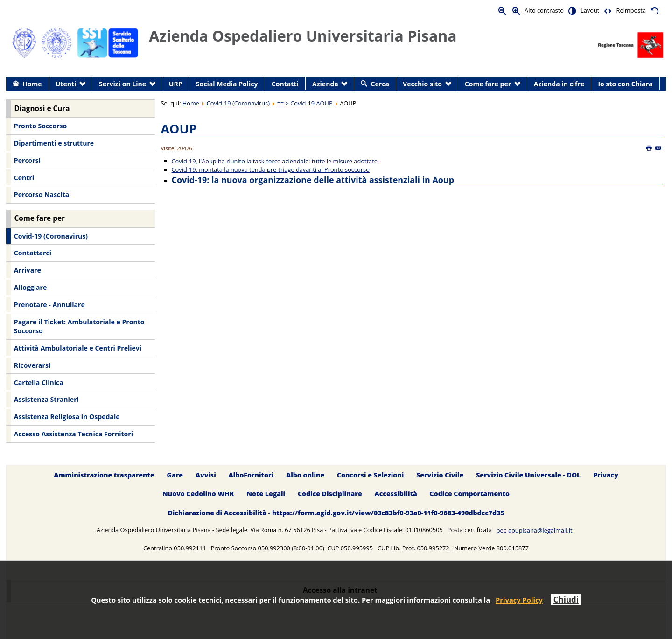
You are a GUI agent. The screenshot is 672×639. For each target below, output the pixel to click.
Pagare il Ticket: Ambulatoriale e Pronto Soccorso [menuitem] (79, 327)
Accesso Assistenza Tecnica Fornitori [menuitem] (73, 434)
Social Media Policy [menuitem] (227, 84)
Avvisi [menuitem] (206, 475)
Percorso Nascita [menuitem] (42, 194)
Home (191, 103)
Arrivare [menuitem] (28, 270)
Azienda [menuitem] (325, 84)
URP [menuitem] (176, 84)
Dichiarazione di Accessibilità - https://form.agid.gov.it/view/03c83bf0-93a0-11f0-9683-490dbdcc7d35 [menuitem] (336, 513)
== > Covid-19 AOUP (305, 103)
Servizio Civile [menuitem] (440, 475)
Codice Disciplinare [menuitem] (330, 494)
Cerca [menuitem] (380, 84)
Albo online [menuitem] (305, 475)
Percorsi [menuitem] (27, 160)
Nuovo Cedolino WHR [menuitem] (198, 494)
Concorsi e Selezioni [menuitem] (370, 475)
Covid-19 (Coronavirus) (238, 103)
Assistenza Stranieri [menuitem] (46, 399)
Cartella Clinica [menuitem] (39, 383)
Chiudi (566, 600)
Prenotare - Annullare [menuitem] (49, 305)
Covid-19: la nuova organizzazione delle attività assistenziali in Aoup (313, 180)
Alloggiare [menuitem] (30, 287)
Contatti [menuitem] (285, 84)
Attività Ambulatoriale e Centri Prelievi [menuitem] (78, 348)
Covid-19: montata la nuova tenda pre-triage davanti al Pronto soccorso (271, 169)
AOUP (179, 129)
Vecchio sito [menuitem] (422, 84)
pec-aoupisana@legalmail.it (535, 530)
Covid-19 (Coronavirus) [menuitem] (51, 236)
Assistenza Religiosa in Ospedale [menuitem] (67, 417)
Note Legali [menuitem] (266, 494)
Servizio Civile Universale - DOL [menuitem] (528, 475)
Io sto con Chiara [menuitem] (625, 84)
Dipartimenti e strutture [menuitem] (54, 143)
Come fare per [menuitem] (488, 84)
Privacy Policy (519, 600)
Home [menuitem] (32, 84)
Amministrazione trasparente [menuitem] (104, 475)
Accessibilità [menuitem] (396, 494)
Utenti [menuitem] (66, 84)
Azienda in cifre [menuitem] (559, 84)
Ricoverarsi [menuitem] (32, 365)
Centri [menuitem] (24, 178)
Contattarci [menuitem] (33, 253)
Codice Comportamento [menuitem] (470, 494)
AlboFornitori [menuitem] (251, 475)
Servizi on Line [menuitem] (122, 84)
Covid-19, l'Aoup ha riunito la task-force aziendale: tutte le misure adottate (275, 161)
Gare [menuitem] (175, 475)
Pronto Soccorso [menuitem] (40, 126)
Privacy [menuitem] (606, 475)
